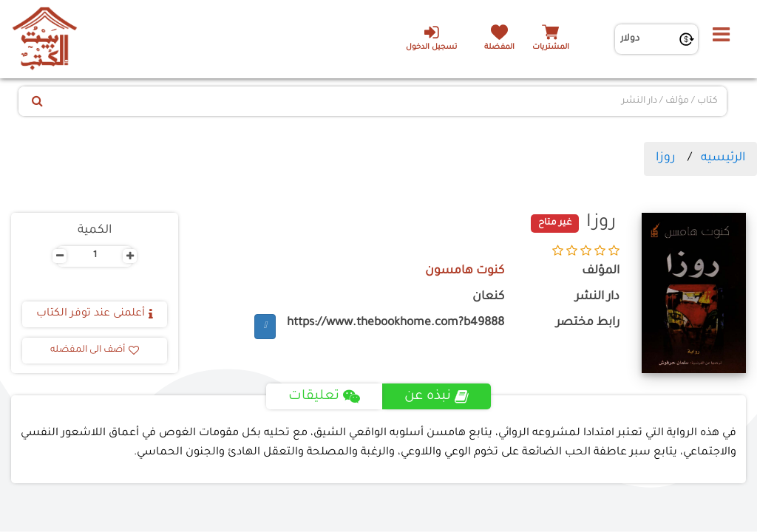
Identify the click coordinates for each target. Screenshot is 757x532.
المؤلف (601, 272)
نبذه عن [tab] (437, 397)
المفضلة (499, 48)
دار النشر (597, 297)
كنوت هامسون (465, 272)
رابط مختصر (588, 323)
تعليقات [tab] (324, 397)
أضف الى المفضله (95, 350)
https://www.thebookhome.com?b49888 (396, 323)
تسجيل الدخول (431, 38)
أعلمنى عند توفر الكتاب (95, 314)
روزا (666, 158)
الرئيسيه (723, 158)
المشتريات (551, 48)
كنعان (488, 297)
